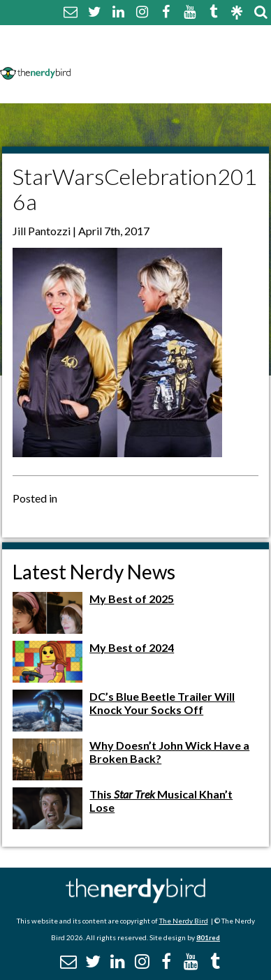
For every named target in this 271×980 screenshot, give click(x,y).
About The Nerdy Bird (137, 37)
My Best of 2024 (132, 647)
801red (208, 937)
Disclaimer (211, 54)
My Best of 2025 (132, 599)
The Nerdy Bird (184, 921)
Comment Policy (123, 54)
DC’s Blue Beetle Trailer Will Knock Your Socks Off (162, 703)
